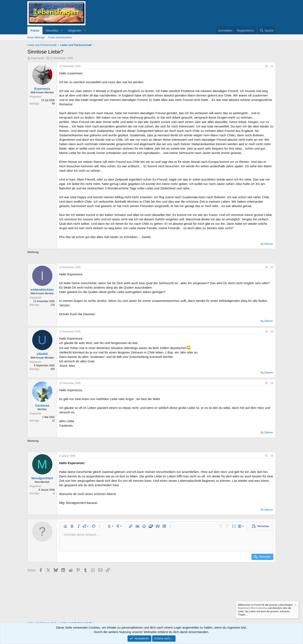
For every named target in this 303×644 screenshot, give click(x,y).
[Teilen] (266, 66)
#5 (272, 456)
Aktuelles (52, 30)
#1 (272, 66)
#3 (272, 332)
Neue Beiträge (36, 37)
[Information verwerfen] (295, 605)
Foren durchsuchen (60, 37)
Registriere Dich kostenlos (253, 608)
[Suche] (267, 30)
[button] (62, 30)
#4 (272, 383)
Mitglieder (75, 30)
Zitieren (269, 244)
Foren (35, 30)
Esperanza (37, 58)
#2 (272, 267)
